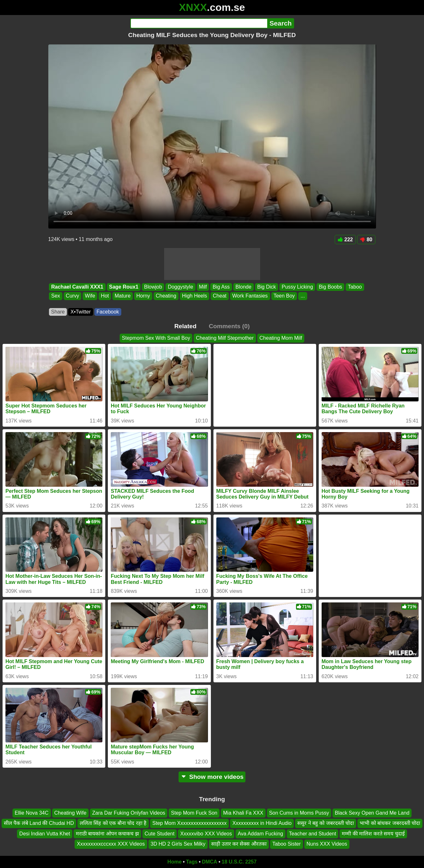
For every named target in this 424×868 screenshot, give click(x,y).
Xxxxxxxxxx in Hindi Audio (262, 823)
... (303, 296)
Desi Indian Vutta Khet (45, 834)
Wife (90, 296)
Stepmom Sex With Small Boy (156, 338)
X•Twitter (80, 312)
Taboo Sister (287, 844)
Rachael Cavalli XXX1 (77, 287)
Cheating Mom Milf (281, 338)
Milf (203, 287)
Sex (56, 296)
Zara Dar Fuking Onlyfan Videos (129, 813)
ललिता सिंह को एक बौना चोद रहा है (113, 823)
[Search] (199, 23)
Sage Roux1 (124, 287)
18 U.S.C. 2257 (239, 862)
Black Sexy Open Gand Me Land (372, 813)
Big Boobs (330, 287)
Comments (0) (229, 326)
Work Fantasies (250, 296)
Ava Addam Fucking (260, 834)
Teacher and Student (313, 834)
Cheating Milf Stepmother (225, 338)
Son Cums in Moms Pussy (299, 813)
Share (58, 312)
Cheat (220, 296)
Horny (143, 296)
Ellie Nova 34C (32, 813)
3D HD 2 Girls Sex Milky (178, 844)
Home (174, 862)
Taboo (355, 287)
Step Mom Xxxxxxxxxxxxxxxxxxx (189, 823)
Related (185, 326)
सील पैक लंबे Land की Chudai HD (39, 823)
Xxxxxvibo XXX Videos (206, 834)
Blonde (243, 287)
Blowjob (153, 287)
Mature (123, 296)
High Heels (194, 296)
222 (345, 240)
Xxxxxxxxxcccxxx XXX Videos (111, 844)
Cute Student (160, 834)
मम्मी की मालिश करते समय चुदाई (373, 834)
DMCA (210, 862)
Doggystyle (180, 287)
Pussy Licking (297, 287)
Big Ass (221, 287)
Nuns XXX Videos (327, 844)
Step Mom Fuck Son (194, 813)
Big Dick (266, 287)
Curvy (72, 296)
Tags (192, 862)
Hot (105, 296)
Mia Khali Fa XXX (243, 813)
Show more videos (212, 777)
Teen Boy (284, 296)
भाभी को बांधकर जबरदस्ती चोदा (390, 823)
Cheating (166, 296)
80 (366, 240)
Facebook (108, 312)
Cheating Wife (71, 813)
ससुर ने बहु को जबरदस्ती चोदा (326, 823)
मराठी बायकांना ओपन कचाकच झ (107, 834)
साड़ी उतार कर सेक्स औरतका (239, 844)
